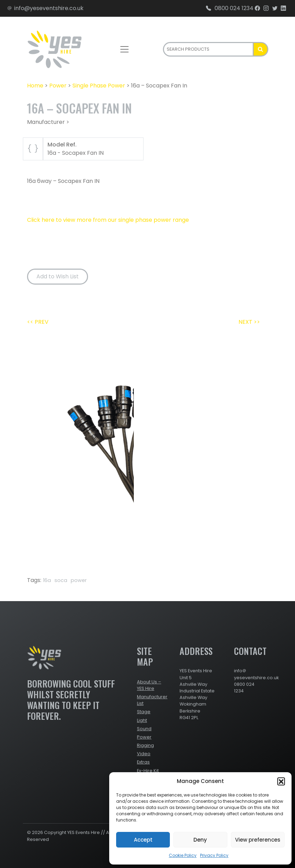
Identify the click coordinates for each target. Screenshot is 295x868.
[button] (281, 781)
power (79, 580)
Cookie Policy (183, 855)
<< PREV (38, 322)
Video (144, 754)
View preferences (258, 840)
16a (47, 580)
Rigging (145, 745)
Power (58, 86)
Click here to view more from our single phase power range (108, 220)
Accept (143, 840)
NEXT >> (249, 322)
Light (142, 720)
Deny (200, 840)
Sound (144, 729)
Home (35, 86)
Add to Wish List (58, 276)
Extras (143, 762)
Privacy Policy (214, 855)
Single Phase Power (99, 86)
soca (61, 580)
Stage (144, 712)
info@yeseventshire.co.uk (45, 8)
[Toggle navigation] (124, 49)
